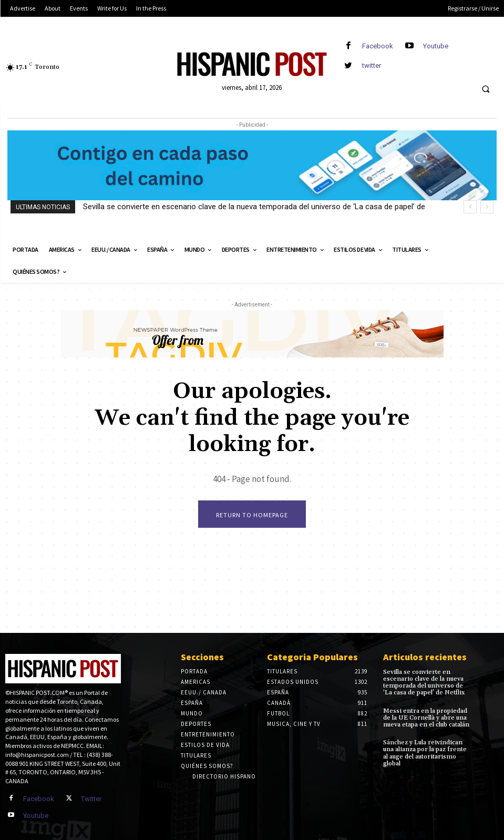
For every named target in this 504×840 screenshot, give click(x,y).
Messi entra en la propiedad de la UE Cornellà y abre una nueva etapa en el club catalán (426, 718)
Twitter (91, 799)
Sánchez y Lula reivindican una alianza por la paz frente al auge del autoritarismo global (425, 753)
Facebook (378, 46)
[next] (487, 207)
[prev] (470, 207)
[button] (486, 89)
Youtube (436, 46)
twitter (372, 65)
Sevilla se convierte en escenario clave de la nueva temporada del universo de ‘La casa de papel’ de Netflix (424, 683)
